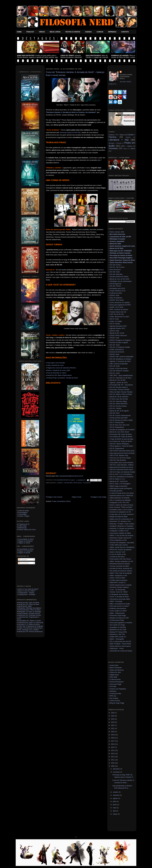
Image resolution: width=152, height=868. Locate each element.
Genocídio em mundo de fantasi (121, 651)
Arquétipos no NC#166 (118, 627)
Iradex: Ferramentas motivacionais (30, 628)
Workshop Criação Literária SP (121, 538)
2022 (113, 725)
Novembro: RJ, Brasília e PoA (120, 521)
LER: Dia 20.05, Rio (117, 314)
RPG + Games (127, 146)
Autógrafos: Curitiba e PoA (119, 531)
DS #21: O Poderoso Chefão (120, 347)
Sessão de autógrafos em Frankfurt (122, 430)
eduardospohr (63, 480)
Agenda (88, 32)
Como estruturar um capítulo (120, 303)
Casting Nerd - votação (26, 593)
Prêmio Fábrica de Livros (27, 530)
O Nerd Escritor (115, 679)
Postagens (23, 559)
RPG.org (113, 696)
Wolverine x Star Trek (117, 634)
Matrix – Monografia (117, 639)
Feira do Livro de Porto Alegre (120, 458)
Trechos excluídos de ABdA (119, 566)
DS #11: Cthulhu (116, 408)
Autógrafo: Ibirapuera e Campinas (122, 526)
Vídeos (42, 32)
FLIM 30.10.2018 (116, 293)
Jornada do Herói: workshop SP (121, 568)
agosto (116, 798)
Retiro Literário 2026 (117, 232)
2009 (113, 766)
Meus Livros (55, 32)
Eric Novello (114, 698)
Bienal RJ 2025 (115, 244)
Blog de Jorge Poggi (117, 703)
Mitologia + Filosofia (82, 483)
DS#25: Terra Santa (117, 300)
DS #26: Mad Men (116, 274)
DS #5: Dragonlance (117, 427)
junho (115, 805)
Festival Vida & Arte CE (118, 312)
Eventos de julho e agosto (119, 342)
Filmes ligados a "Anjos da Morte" (122, 446)
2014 (113, 750)
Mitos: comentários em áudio (120, 604)
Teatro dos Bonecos (117, 670)
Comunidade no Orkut (26, 539)
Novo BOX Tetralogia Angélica (121, 258)
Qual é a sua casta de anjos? (28, 589)
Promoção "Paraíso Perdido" (120, 390)
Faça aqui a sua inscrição (56, 363)
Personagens (23, 512)
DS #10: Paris (115, 413)
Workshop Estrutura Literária (120, 564)
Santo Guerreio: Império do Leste (122, 246)
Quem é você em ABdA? (27, 591)
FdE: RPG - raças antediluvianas (121, 375)
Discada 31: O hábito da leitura (29, 624)
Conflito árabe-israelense (119, 580)
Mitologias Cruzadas (117, 239)
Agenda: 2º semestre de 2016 (120, 361)
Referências (22, 528)
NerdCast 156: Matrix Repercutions (59, 375)
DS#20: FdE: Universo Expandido (122, 357)
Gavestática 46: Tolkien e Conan (29, 621)
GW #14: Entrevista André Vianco (122, 470)
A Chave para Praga (117, 620)
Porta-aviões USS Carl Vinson (120, 559)
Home (19, 32)
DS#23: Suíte (115, 331)
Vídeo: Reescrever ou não (119, 317)
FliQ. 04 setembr (116, 298)
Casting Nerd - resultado (27, 594)
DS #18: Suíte (115, 366)
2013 (113, 754)
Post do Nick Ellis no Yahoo (57, 373)
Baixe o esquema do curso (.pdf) (59, 370)
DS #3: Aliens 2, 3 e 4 (117, 479)
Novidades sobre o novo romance (122, 510)
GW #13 (122, 472)
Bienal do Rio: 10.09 (117, 333)
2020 (113, 732)
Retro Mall (113, 677)
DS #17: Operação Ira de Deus (121, 378)
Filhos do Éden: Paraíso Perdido (121, 392)
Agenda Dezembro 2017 (118, 326)
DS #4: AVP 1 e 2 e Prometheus (121, 474)
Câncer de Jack (115, 672)
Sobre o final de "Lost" (118, 552)
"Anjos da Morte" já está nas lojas (122, 439)
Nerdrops (113, 691)
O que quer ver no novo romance (121, 514)
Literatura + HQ (119, 140)
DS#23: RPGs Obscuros (118, 335)
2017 (113, 741)
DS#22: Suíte (115, 338)
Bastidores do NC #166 (118, 630)
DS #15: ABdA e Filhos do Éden (121, 394)
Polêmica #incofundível (118, 608)
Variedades (113, 148)
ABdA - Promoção (116, 601)
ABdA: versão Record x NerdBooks (122, 547)
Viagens (125, 149)
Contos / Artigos (24, 516)
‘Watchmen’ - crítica (117, 648)
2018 (113, 738)
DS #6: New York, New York (120, 425)
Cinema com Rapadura (118, 689)
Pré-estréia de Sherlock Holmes (121, 571)
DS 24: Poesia (115, 324)
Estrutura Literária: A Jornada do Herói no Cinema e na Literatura (71, 112)
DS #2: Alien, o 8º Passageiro (120, 484)
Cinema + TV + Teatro (116, 135)
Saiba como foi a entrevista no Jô (121, 519)
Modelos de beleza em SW (119, 618)
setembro (116, 795)
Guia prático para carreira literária (122, 463)
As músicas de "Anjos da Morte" (121, 441)
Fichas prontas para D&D (119, 418)
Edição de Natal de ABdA (119, 517)
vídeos (133, 149)
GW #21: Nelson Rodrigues (119, 444)
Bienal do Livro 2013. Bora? (120, 432)
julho (115, 801)
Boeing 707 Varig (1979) (118, 632)
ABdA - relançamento (117, 613)
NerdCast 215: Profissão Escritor (30, 615)
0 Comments (81, 480)
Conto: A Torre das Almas (119, 368)
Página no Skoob (24, 543)
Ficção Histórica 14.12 (118, 291)
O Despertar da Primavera (119, 594)
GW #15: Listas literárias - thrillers (122, 465)
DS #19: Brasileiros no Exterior (121, 359)
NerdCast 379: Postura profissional (30, 632)
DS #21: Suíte (115, 345)
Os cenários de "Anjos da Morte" (121, 437)
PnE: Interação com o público (28, 630)
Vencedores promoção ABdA (120, 599)
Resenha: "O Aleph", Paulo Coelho (122, 524)
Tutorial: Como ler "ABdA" (119, 592)
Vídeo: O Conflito (116, 321)
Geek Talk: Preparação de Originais (31, 626)
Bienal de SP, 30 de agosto (119, 411)
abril (115, 811)
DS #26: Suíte (115, 272)
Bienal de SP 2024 (117, 248)
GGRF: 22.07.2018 (117, 307)
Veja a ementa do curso (55, 365)
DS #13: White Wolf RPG (119, 404)
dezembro (117, 769)
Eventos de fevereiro (117, 352)
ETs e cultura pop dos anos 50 (120, 641)
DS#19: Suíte (115, 354)
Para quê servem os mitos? (119, 606)
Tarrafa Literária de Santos (119, 277)
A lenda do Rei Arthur (117, 557)
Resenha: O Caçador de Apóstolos (122, 528)
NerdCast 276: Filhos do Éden (29, 604)
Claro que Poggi (116, 684)
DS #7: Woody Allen (117, 422)
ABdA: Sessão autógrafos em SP (121, 561)
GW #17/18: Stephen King (119, 455)
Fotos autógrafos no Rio (118, 540)
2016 (113, 744)
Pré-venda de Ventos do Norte (121, 255)
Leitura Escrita (115, 701)
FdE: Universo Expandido (119, 364)
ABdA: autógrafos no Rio (119, 576)
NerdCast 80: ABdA (25, 606)
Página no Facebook (25, 541)
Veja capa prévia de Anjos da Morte (122, 453)
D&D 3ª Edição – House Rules (120, 644)
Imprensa (112, 32)
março (115, 814)
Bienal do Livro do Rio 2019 (120, 279)
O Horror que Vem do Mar (119, 399)
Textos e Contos (73, 32)
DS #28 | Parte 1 (116, 265)
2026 (113, 713)
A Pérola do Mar (116, 694)
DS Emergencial (116, 284)
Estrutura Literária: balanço (119, 587)
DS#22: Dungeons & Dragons (120, 340)
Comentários (24, 563)
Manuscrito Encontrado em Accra (121, 467)
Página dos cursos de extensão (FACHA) (61, 368)
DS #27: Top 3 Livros (117, 267)
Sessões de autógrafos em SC (121, 512)
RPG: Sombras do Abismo (119, 310)
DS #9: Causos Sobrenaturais (120, 415)
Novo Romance (115, 270)
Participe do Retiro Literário (120, 253)
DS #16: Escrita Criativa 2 (118, 387)
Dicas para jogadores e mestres (121, 623)
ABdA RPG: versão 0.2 (118, 583)
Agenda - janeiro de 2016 (119, 383)
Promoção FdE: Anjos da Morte (121, 434)
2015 (113, 747)
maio (115, 808)
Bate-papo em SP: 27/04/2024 (121, 251)
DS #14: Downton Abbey (118, 401)
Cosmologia (22, 514)
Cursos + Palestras (65, 483)
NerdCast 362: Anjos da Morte (29, 603)
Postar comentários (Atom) (61, 501)
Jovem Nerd (114, 665)
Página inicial (77, 497)
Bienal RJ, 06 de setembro (119, 397)
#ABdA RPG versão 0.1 (118, 637)
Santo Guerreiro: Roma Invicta (121, 262)
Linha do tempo (24, 511)
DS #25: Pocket (115, 286)
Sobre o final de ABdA (118, 578)
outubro (116, 792)
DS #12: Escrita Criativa (118, 406)
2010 (113, 763)
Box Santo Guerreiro (118, 234)
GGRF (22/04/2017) (117, 350)
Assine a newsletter (117, 241)
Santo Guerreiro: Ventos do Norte (122, 260)
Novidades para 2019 (117, 288)
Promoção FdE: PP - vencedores (121, 385)
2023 (113, 722)
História (128, 137)
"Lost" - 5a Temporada (118, 590)
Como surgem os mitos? (118, 611)
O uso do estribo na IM (118, 554)
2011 (113, 760)
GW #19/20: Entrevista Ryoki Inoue (122, 451)
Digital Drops (114, 675)
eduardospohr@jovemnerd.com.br (71, 476)
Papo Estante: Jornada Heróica (29, 613)
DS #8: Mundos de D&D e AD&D (121, 420)
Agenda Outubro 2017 (117, 328)
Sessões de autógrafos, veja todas (122, 543)
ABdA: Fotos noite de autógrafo (121, 573)
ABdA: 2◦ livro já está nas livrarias (122, 535)
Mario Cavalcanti (116, 668)
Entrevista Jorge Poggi (118, 615)
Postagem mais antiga (98, 497)
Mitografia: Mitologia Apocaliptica (30, 608)
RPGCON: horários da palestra (121, 550)
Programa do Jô (24, 524)
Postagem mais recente (54, 497)
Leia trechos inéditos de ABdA (120, 533)
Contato (125, 32)
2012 (113, 757)
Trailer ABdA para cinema (119, 545)
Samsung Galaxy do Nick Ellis (70, 132)
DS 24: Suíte (114, 319)
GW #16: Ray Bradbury (118, 460)
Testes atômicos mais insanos (120, 646)
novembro (117, 772)
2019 (113, 735)
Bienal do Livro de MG (118, 380)
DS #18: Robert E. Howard (119, 371)
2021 (113, 728)
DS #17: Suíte (115, 373)
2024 (113, 719)
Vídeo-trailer (22, 526)
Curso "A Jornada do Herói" (119, 597)
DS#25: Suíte (115, 295)
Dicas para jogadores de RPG (120, 305)
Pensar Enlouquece (117, 682)
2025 (113, 716)
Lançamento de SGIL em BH (120, 237)
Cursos (100, 32)
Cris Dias (113, 686)
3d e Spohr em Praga (117, 625)
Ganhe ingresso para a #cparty (121, 585)
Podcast (30, 32)
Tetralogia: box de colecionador (121, 281)
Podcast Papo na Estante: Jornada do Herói (62, 378)
